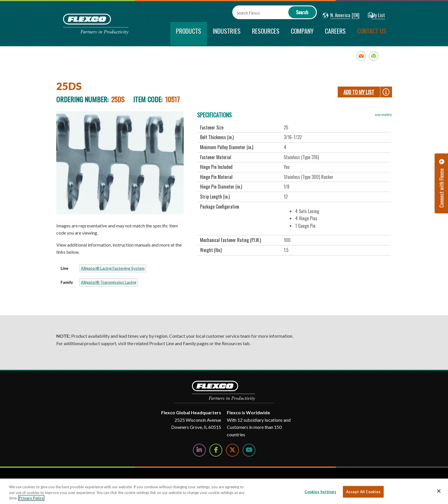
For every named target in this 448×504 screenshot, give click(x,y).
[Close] (439, 491)
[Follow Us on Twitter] (232, 450)
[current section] (189, 34)
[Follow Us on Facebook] (216, 450)
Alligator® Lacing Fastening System (113, 268)
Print (374, 56)
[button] (336, 15)
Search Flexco (248, 13)
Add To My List (359, 92)
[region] (224, 491)
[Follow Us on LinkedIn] (199, 450)
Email (361, 56)
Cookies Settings (320, 491)
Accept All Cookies (363, 491)
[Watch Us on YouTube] (249, 450)
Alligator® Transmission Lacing (109, 282)
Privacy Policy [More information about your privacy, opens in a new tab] (31, 498)
